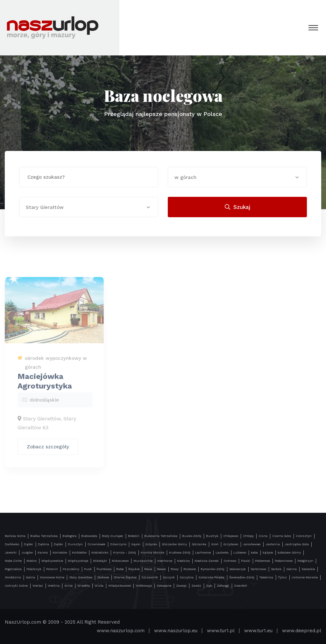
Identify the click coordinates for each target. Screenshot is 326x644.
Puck (88, 569)
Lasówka (222, 552)
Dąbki (28, 544)
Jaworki (11, 552)
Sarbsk (276, 569)
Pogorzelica (13, 569)
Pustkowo (104, 569)
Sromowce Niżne (52, 577)
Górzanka (199, 544)
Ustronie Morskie (305, 577)
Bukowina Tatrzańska (161, 536)
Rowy (175, 569)
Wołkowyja (144, 586)
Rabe (120, 569)
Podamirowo (284, 561)
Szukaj (237, 207)
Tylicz (282, 577)
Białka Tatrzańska (44, 536)
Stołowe (103, 577)
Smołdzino (13, 577)
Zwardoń (241, 586)
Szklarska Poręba (211, 577)
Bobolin (134, 536)
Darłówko (12, 544)
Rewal (161, 569)
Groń (215, 544)
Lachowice (203, 552)
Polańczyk (34, 569)
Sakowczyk (237, 569)
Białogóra (69, 536)
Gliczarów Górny (174, 544)
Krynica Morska (152, 552)
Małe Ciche (13, 561)
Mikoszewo (120, 561)
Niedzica (183, 561)
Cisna (263, 536)
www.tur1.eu (258, 631)
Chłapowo (231, 536)
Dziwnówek (96, 544)
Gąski (136, 544)
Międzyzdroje (78, 561)
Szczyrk (169, 577)
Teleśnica (266, 577)
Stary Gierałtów (81, 577)
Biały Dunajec (113, 536)
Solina (30, 577)
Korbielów (79, 552)
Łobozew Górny (289, 552)
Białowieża (89, 536)
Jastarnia (273, 544)
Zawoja (181, 586)
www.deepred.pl (302, 631)
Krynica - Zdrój (124, 552)
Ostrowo (230, 561)
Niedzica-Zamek (207, 561)
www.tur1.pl (221, 631)
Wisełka (84, 586)
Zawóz (196, 586)
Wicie (68, 586)
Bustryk (212, 536)
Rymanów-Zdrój (213, 569)
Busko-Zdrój (192, 536)
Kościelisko (100, 552)
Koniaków (60, 552)
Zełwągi (223, 586)
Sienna (291, 569)
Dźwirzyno (118, 544)
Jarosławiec (252, 544)
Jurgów (27, 552)
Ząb (209, 586)
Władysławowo (120, 586)
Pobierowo (262, 561)
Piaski (246, 561)
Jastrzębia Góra (297, 544)
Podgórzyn (305, 561)
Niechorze (165, 561)
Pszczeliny (71, 569)
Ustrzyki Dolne (16, 586)
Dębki (58, 544)
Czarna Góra (282, 536)
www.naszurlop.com (121, 631)
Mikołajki (100, 561)
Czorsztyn (304, 536)
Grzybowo (231, 544)
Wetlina (54, 586)
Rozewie (190, 569)
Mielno (32, 561)
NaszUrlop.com (23, 622)
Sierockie (308, 569)
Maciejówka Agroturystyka (45, 383)
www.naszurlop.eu (176, 631)
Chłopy (248, 536)
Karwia (43, 552)
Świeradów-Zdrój (242, 577)
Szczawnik (150, 577)
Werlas (38, 586)
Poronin (52, 569)
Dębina (43, 544)
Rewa (148, 569)
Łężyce (268, 552)
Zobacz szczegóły (48, 449)
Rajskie (134, 569)
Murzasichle (143, 561)
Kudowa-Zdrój (180, 552)
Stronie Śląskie (125, 577)
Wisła (99, 586)
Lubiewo (240, 552)
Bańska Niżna (15, 536)
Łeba (254, 552)
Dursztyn (75, 544)
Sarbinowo (258, 569)
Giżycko (151, 544)
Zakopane (164, 586)
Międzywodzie (52, 561)
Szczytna (187, 577)
